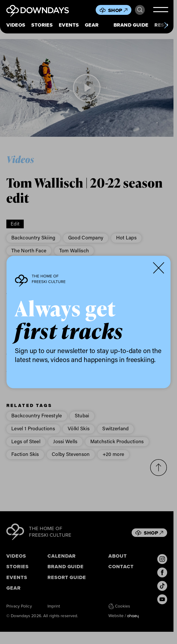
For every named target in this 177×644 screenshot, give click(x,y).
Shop (118, 10)
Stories (42, 25)
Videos (16, 25)
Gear (92, 25)
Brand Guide (131, 25)
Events (69, 25)
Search (140, 10)
